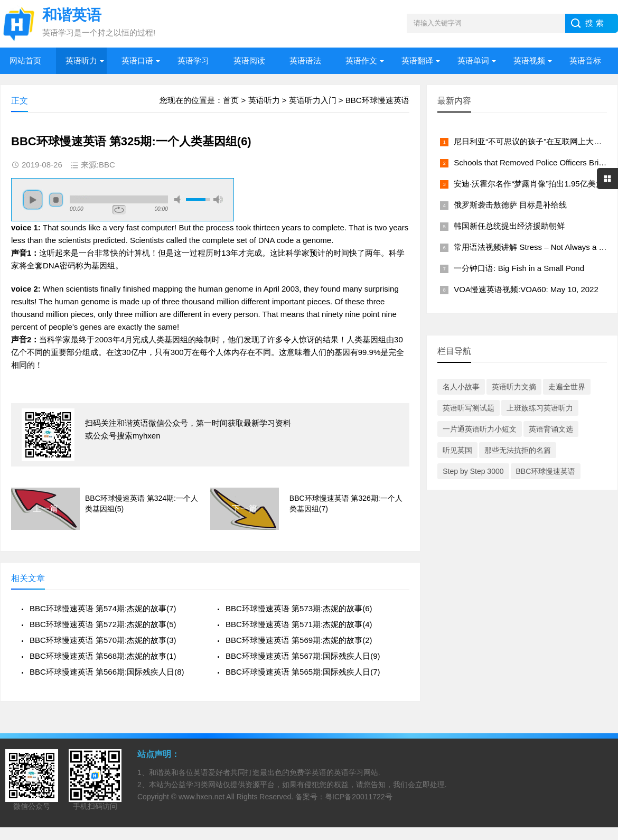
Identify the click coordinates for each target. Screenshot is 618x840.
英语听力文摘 (514, 387)
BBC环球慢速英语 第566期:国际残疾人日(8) (107, 672)
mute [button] (179, 199)
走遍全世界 (567, 387)
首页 (231, 100)
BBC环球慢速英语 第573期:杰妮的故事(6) (299, 608)
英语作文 (361, 60)
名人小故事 (461, 387)
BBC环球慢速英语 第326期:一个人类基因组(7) (346, 503)
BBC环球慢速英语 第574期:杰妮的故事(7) (103, 608)
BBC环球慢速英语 (377, 100)
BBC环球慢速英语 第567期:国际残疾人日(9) (303, 656)
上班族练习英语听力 (540, 408)
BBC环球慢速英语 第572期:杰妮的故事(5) (103, 624)
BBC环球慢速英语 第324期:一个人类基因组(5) (142, 503)
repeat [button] (119, 210)
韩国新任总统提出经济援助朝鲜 (509, 226)
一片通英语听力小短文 (480, 429)
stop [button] (56, 200)
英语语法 (305, 60)
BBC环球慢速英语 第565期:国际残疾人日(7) (303, 672)
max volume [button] (218, 199)
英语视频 (529, 60)
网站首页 (25, 60)
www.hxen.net (202, 797)
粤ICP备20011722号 (359, 797)
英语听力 (81, 60)
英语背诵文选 (551, 429)
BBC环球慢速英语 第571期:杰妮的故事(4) (299, 624)
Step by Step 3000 (473, 471)
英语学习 (193, 60)
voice (21, 227)
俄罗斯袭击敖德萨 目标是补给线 (510, 205)
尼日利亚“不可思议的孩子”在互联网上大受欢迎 (536, 141)
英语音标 (585, 60)
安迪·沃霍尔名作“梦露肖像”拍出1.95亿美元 (528, 184)
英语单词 (473, 60)
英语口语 (137, 60)
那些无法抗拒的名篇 (518, 450)
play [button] (33, 200)
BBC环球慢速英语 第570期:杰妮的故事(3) (103, 640)
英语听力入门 (313, 100)
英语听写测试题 (469, 408)
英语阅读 (249, 60)
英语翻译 (417, 60)
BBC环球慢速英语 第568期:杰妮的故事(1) (103, 656)
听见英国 (457, 450)
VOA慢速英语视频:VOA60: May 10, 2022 (526, 289)
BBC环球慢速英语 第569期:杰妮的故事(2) (299, 640)
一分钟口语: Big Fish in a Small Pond (519, 268)
